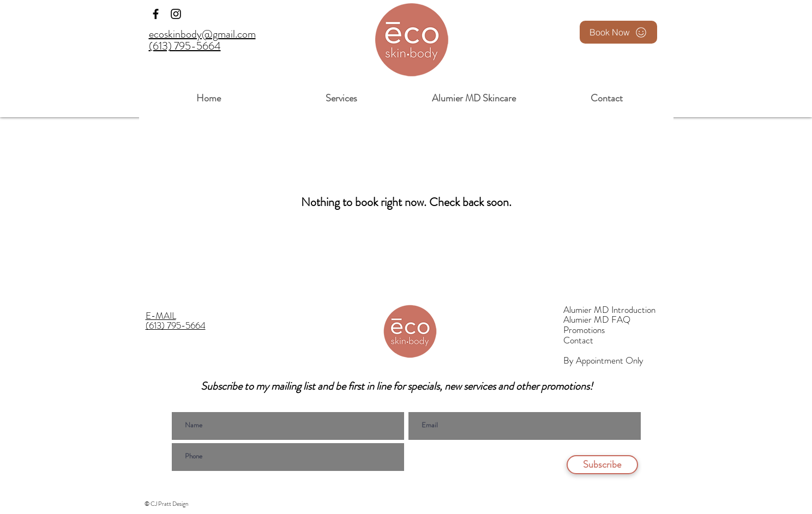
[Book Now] (618, 32)
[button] (342, 93)
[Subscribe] (602, 465)
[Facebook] (156, 14)
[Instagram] (176, 14)
